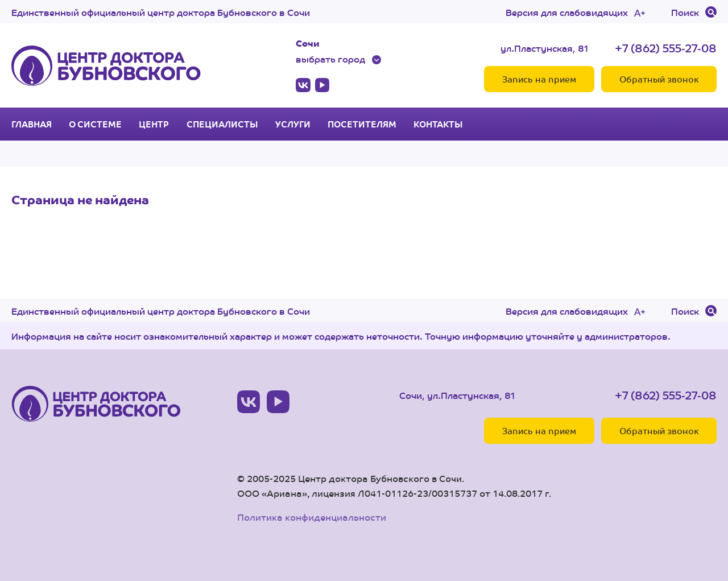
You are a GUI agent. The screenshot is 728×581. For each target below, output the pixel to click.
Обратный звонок (659, 79)
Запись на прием (539, 79)
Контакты (438, 124)
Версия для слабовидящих (567, 12)
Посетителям (362, 124)
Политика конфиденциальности (312, 517)
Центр (154, 124)
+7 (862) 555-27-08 (666, 48)
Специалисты (222, 124)
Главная (32, 124)
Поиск (685, 12)
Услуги (293, 124)
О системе (95, 124)
